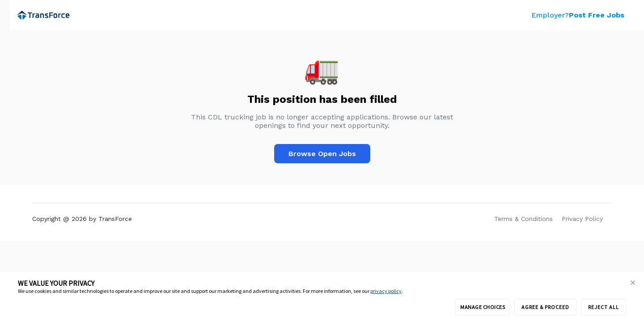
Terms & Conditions (523, 219)
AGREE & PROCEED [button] (545, 307)
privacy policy (386, 291)
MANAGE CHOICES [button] (483, 307)
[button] (633, 283)
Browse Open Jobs (322, 154)
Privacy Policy (582, 219)
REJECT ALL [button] (604, 307)
